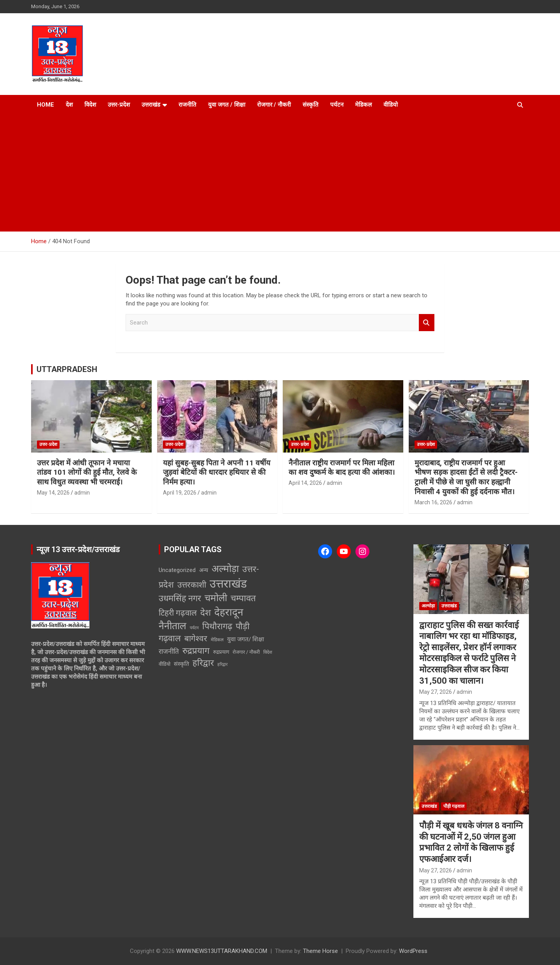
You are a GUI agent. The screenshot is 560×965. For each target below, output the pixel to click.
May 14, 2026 (53, 493)
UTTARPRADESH (67, 369)
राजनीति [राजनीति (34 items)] (169, 651)
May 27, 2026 (436, 692)
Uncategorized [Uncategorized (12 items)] (177, 570)
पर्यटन (337, 105)
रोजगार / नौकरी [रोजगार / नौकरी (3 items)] (246, 652)
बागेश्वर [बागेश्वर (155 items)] (196, 639)
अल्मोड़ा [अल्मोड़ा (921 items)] (225, 569)
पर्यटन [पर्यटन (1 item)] (194, 628)
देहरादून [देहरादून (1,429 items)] (229, 612)
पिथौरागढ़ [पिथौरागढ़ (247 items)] (217, 626)
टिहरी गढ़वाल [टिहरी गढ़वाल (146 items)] (178, 613)
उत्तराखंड (151, 105)
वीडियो (391, 105)
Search (427, 323)
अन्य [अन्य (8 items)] (204, 570)
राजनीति (187, 105)
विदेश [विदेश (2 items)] (268, 652)
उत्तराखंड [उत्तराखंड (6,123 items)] (228, 584)
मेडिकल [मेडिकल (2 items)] (217, 640)
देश (69, 105)
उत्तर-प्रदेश (119, 105)
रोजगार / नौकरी (274, 105)
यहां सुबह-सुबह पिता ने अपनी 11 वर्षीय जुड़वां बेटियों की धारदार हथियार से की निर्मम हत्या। (217, 472)
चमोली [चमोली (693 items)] (216, 598)
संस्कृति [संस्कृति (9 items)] (181, 664)
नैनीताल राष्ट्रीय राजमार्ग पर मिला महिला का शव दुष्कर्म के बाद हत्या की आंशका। (342, 468)
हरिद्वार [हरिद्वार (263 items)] (203, 663)
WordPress (413, 951)
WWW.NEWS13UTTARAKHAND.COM (222, 951)
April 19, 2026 (180, 493)
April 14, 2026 (305, 483)
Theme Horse (320, 951)
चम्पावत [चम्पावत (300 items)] (243, 598)
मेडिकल (363, 105)
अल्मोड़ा (428, 606)
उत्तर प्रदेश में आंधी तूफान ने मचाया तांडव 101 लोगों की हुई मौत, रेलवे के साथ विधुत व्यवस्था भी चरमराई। (87, 472)
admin (82, 493)
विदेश (90, 105)
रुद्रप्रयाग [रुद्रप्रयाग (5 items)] (221, 652)
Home (45, 105)
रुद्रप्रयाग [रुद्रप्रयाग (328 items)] (196, 651)
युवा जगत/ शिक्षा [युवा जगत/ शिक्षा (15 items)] (246, 639)
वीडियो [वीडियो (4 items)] (164, 664)
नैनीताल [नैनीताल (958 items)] (172, 626)
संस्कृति (311, 105)
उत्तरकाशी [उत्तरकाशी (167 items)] (192, 585)
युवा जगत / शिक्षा (227, 105)
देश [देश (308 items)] (206, 612)
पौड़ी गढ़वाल (454, 806)
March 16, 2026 (433, 502)
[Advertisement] (280, 173)
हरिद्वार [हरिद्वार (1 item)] (222, 664)
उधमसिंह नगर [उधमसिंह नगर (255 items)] (180, 598)
